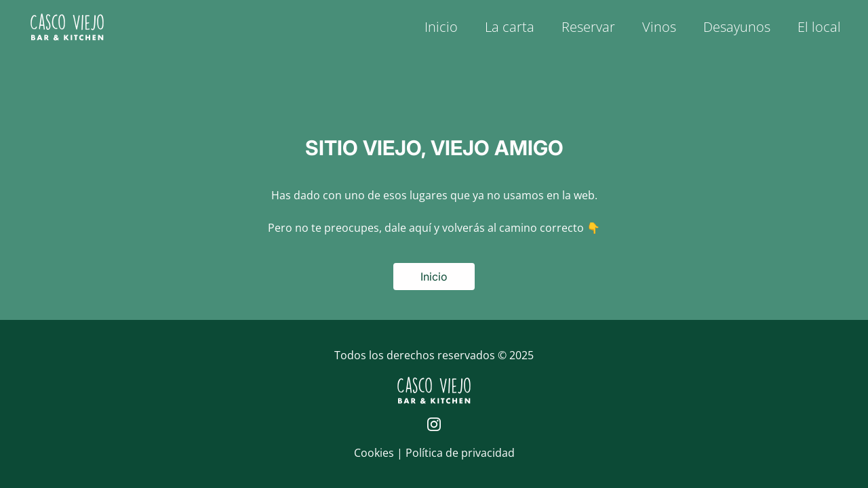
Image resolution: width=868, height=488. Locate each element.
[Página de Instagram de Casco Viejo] (434, 424)
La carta (510, 27)
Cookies (375, 453)
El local (819, 27)
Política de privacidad (460, 453)
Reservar (588, 27)
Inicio (441, 27)
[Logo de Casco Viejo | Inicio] (67, 27)
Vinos (659, 27)
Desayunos (737, 27)
